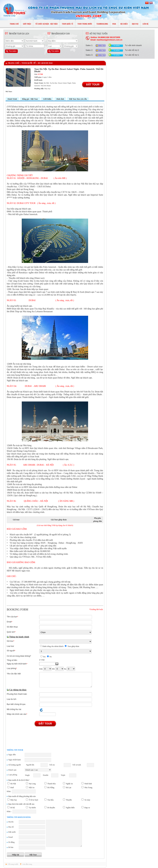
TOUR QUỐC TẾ (28, 63)
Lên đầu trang (27, 864)
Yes (44, 657)
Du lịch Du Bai (45, 63)
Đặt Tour (93, 85)
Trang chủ (14, 63)
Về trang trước (13, 864)
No (51, 657)
